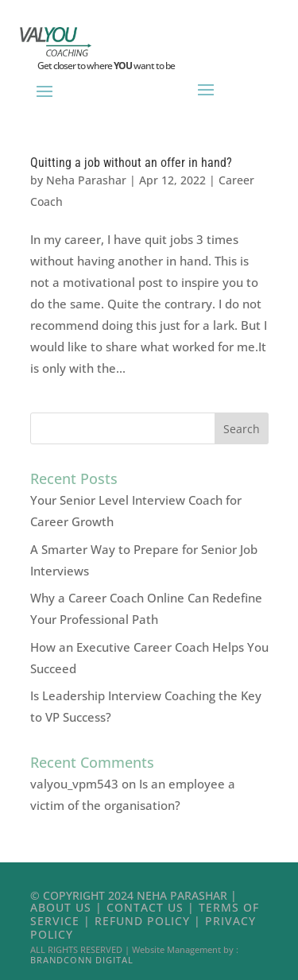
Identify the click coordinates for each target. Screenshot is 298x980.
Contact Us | (153, 907)
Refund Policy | (150, 921)
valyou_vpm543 (74, 784)
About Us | (68, 907)
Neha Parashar (86, 180)
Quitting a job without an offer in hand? (131, 163)
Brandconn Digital (82, 960)
